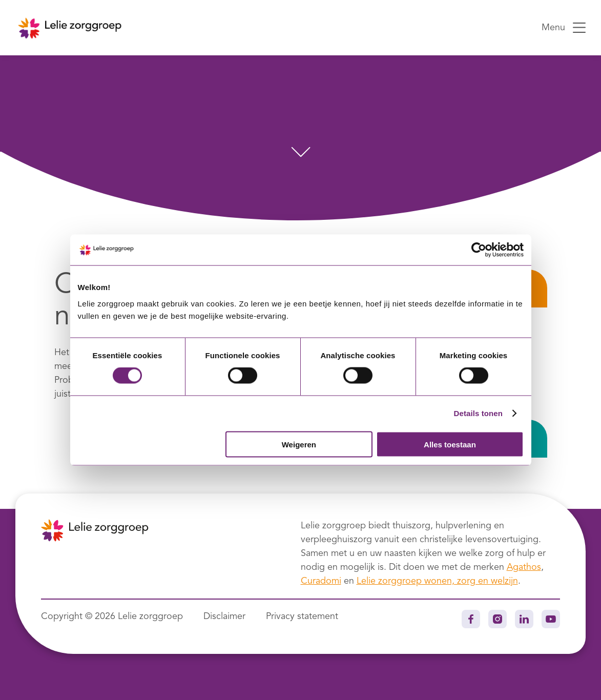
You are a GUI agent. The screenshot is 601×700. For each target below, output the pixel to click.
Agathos (524, 567)
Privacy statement (302, 616)
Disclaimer (224, 616)
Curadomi (321, 581)
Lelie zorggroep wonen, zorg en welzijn (437, 581)
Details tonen (478, 413)
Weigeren (299, 444)
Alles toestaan (450, 444)
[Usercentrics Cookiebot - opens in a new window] (479, 250)
